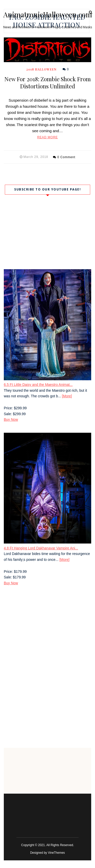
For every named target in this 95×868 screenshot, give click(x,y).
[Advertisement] (48, 644)
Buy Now (11, 419)
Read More (48, 137)
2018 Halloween (41, 69)
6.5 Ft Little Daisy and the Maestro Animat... (38, 385)
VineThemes (56, 853)
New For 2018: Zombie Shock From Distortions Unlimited (48, 83)
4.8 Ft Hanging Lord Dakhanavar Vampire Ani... (41, 548)
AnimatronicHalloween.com (48, 15)
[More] (67, 396)
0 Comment (66, 157)
